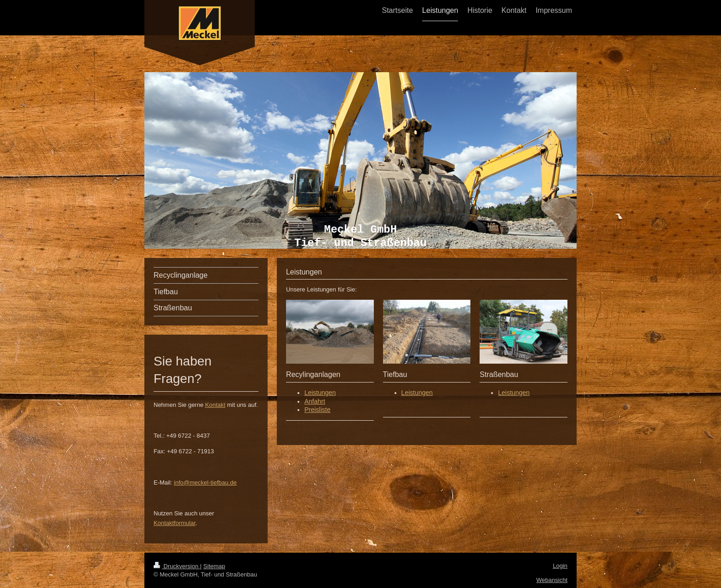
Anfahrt (315, 401)
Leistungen (320, 393)
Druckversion (177, 566)
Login (560, 566)
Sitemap (214, 566)
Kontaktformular (175, 523)
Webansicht (552, 580)
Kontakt (215, 405)
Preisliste (318, 410)
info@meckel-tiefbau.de (205, 482)
